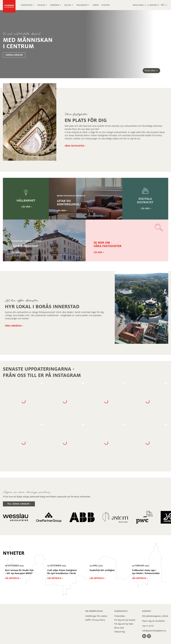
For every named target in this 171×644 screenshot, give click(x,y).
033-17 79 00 (148, 626)
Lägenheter (26, 5)
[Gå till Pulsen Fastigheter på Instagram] (149, 636)
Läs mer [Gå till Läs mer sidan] (61, 211)
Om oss (68, 5)
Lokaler (41, 5)
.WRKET (96, 5)
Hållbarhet (82, 5)
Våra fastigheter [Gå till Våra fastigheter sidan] (74, 146)
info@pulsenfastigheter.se (154, 631)
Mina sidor (138, 5)
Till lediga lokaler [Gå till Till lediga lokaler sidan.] (18, 504)
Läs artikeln (12, 578)
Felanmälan (120, 616)
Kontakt (153, 5)
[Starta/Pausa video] (151, 71)
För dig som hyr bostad (125, 620)
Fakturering (120, 632)
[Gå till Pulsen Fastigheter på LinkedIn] (144, 636)
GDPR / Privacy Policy (95, 620)
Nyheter (106, 5)
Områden (55, 5)
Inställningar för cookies (96, 616)
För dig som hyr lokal (124, 624)
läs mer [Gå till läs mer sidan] (26, 207)
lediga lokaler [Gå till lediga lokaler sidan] (14, 55)
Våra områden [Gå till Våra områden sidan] (13, 326)
